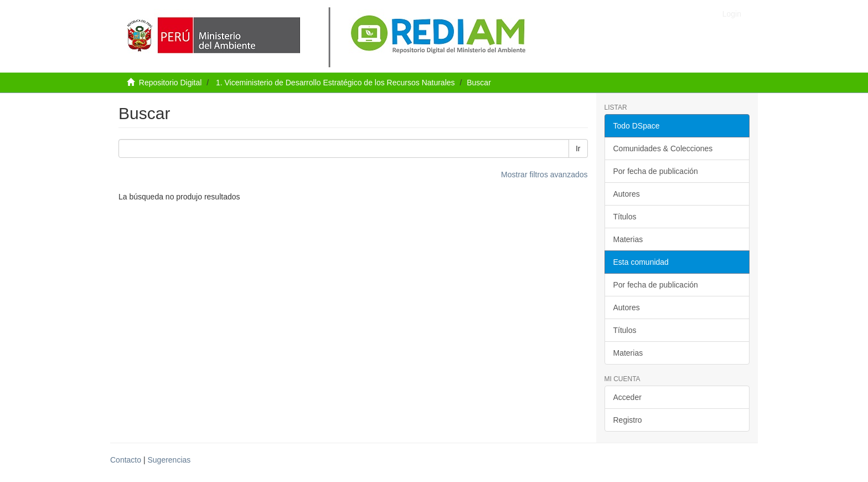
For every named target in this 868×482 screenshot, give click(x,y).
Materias (628, 239)
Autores (627, 194)
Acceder (627, 397)
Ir (578, 148)
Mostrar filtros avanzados (544, 175)
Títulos (625, 217)
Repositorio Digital (170, 83)
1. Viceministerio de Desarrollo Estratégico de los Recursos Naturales (335, 83)
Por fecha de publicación (656, 171)
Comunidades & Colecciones (663, 148)
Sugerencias (169, 460)
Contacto (126, 460)
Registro (628, 420)
